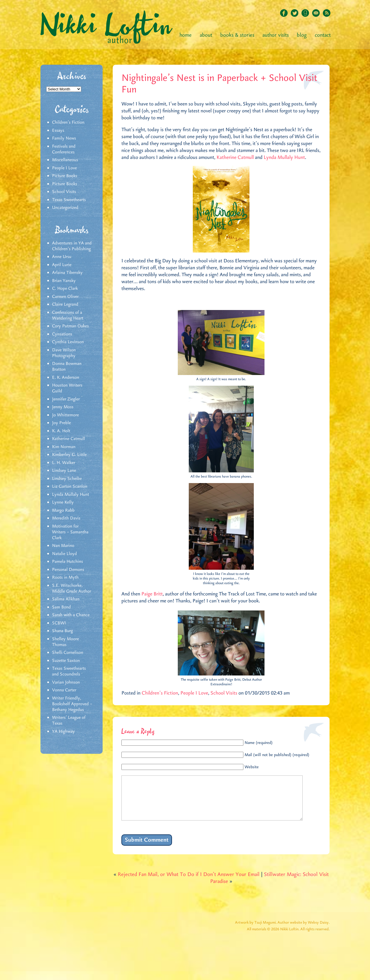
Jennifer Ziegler (66, 399)
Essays (58, 131)
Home (186, 35)
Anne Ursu (62, 257)
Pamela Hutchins (67, 562)
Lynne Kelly (63, 502)
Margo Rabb (63, 511)
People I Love (64, 168)
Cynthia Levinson (68, 342)
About (206, 35)
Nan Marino (63, 546)
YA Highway (63, 732)
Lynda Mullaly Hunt (71, 495)
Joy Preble (61, 423)
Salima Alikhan (66, 599)
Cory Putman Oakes (70, 326)
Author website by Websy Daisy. (304, 931)
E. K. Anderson (66, 378)
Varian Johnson (66, 682)
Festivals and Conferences (64, 149)
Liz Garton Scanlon (70, 487)
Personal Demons (68, 570)
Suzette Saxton (66, 661)
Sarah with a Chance (71, 615)
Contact (323, 35)
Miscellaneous (65, 160)
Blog (302, 35)
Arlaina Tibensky (67, 273)
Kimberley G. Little (69, 455)
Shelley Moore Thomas (65, 642)
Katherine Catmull (69, 439)
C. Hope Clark (65, 289)
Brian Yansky (64, 281)
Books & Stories (237, 35)
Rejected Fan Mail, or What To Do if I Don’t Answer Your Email (189, 883)
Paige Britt (152, 594)
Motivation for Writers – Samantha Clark (70, 532)
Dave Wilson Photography (64, 353)
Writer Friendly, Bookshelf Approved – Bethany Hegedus (72, 704)
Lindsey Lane (64, 471)
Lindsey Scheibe (67, 479)
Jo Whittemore (65, 415)
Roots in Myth (65, 578)
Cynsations (62, 334)
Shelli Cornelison (68, 653)
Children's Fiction (68, 122)
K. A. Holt (61, 431)
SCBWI (59, 623)
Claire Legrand (65, 305)
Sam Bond (61, 607)
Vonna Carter (64, 690)
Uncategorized (65, 208)
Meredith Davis (66, 518)
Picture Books (65, 176)
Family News (64, 138)
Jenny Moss (63, 407)
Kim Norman (64, 447)
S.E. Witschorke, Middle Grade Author (72, 589)
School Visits (64, 192)
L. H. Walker (64, 463)
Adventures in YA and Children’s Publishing (72, 246)
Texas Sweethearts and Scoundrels (69, 671)
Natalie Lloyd (64, 554)
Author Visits (276, 35)
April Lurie (62, 265)
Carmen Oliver (65, 297)
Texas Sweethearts (69, 200)
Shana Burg (62, 631)
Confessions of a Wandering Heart (68, 315)
